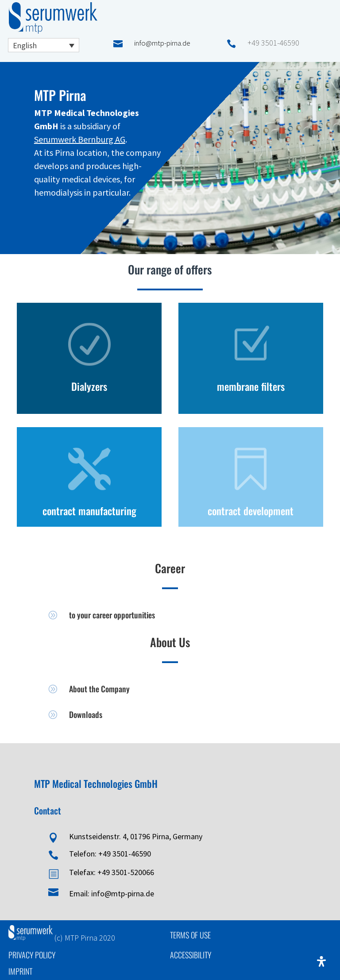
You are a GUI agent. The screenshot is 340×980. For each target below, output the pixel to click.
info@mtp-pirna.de (162, 43)
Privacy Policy (32, 955)
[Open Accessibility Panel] (321, 961)
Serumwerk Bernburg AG (80, 139)
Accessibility (191, 955)
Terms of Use (190, 935)
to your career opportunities (112, 615)
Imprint (20, 971)
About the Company (99, 689)
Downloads (86, 714)
